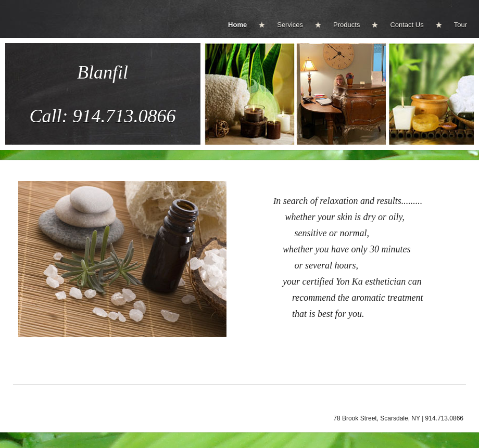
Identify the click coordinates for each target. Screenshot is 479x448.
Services (290, 25)
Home (237, 25)
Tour (461, 25)
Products (346, 25)
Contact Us (407, 25)
